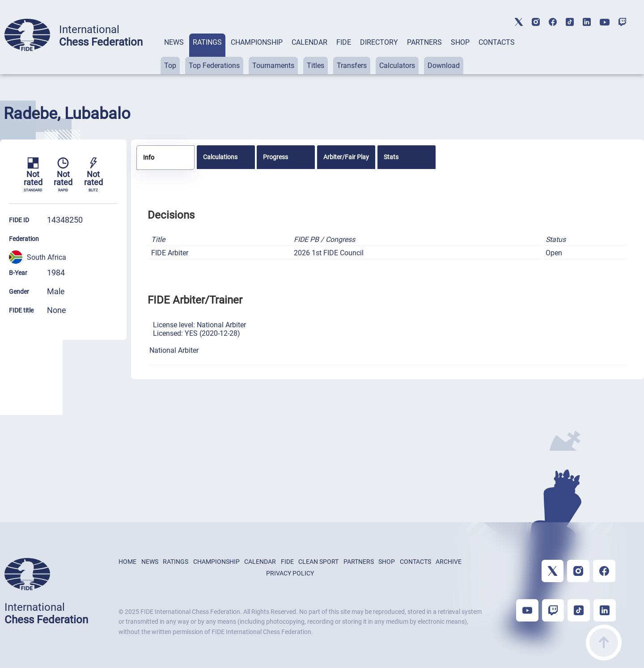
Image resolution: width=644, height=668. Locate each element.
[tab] (174, 54)
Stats (391, 157)
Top (170, 66)
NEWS (174, 42)
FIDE (344, 42)
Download (444, 66)
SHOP (460, 42)
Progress (275, 157)
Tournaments (273, 66)
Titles (316, 66)
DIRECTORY (379, 42)
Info (149, 157)
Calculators (397, 66)
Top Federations (214, 66)
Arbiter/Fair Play (346, 157)
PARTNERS (424, 42)
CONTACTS (497, 42)
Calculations (220, 157)
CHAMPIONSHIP (257, 42)
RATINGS (207, 42)
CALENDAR (309, 42)
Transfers (352, 66)
